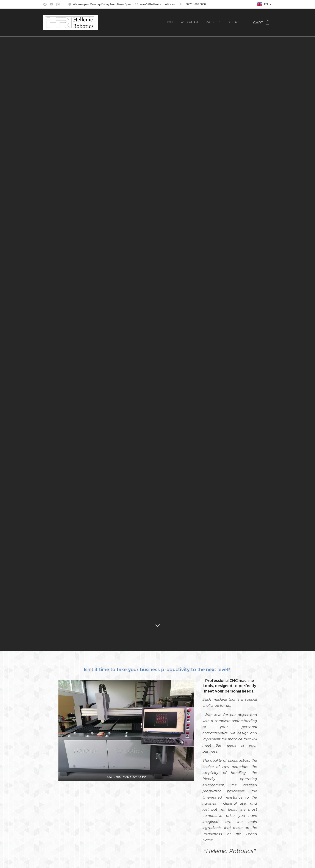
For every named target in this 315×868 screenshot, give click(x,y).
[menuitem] (220, 23)
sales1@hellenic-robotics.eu (157, 4)
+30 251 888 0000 (195, 4)
